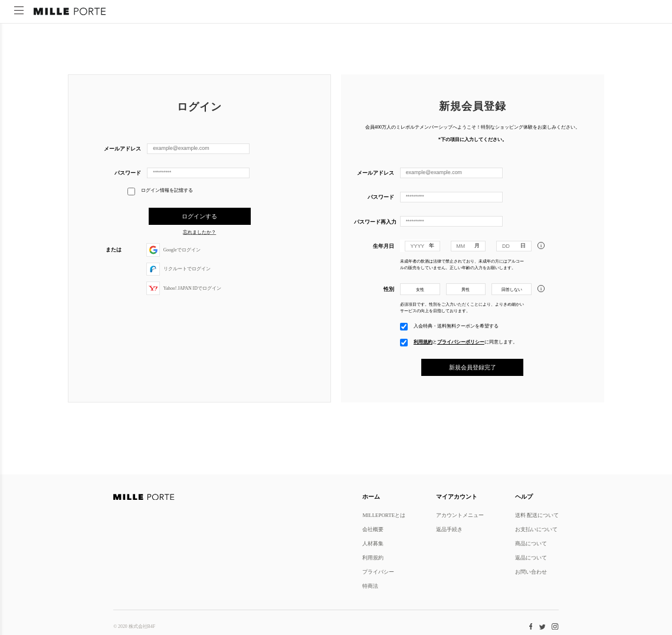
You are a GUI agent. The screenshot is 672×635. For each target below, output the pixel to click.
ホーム (371, 496)
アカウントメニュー (460, 515)
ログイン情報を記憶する (160, 191)
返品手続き (449, 529)
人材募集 (373, 543)
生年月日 (383, 245)
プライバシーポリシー (461, 341)
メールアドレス (122, 148)
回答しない (512, 289)
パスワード (128, 173)
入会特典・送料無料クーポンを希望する (456, 325)
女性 (420, 289)
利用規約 (423, 341)
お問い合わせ (531, 572)
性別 (389, 288)
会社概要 (373, 529)
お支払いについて (536, 529)
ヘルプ (524, 496)
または (114, 249)
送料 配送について (537, 515)
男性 (466, 289)
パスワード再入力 (374, 221)
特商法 (370, 586)
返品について (531, 557)
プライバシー (378, 572)
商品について (531, 543)
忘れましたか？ (199, 233)
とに (466, 341)
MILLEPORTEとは (384, 515)
